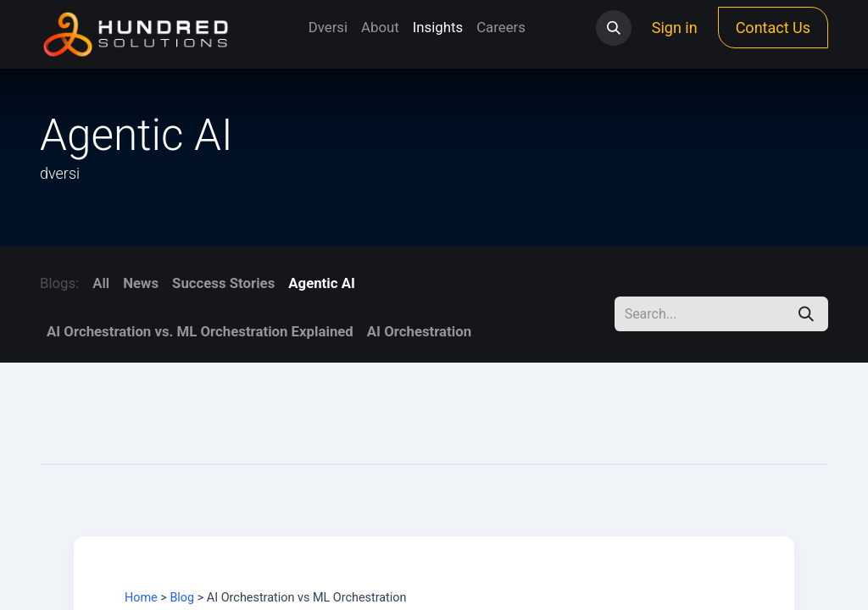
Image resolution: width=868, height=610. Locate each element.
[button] (614, 28)
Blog (182, 598)
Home (141, 598)
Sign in (675, 28)
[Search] (806, 314)
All (101, 283)
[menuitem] (328, 28)
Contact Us (773, 28)
